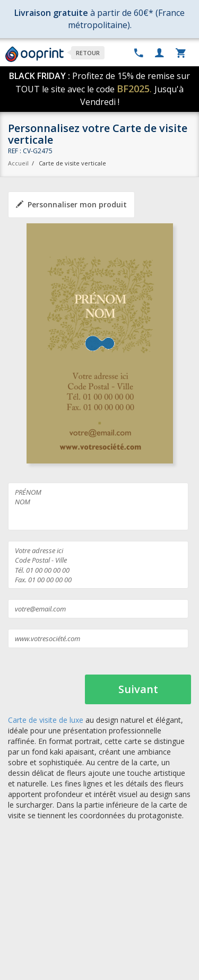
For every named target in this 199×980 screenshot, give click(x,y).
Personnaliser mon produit (71, 204)
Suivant (138, 689)
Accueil (18, 163)
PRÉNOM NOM (98, 506)
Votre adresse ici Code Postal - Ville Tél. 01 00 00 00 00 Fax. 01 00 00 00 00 (98, 565)
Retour (88, 53)
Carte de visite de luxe (46, 720)
